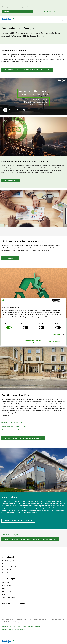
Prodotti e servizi (8, 564)
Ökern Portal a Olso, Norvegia (12, 423)
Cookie (18, 626)
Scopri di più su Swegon (10, 535)
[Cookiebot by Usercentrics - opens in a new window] (52, 300)
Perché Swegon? (8, 561)
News (4, 589)
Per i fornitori (7, 592)
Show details (57, 334)
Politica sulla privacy (8, 626)
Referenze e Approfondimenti (13, 567)
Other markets (50, 12)
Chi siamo (6, 583)
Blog (4, 594)
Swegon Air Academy (10, 597)
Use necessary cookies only (33, 341)
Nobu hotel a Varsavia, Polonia (12, 430)
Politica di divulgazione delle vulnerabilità (15, 629)
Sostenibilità (7, 573)
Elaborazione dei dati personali (31, 626)
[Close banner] (64, 300)
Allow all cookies (55, 341)
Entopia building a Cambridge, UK (14, 426)
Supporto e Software (9, 570)
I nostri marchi (7, 586)
